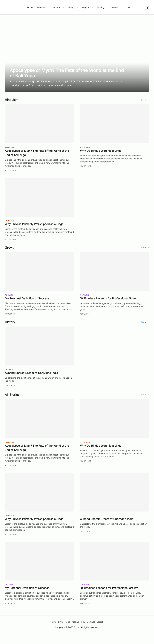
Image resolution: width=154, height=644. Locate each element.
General (115, 7)
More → (145, 110)
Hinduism (42, 7)
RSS (83, 632)
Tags (68, 632)
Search (130, 7)
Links (61, 632)
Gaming (101, 7)
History (71, 7)
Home (30, 7)
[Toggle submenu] (49, 7)
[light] (148, 7)
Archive (75, 632)
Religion (86, 7)
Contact (91, 632)
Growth (57, 7)
